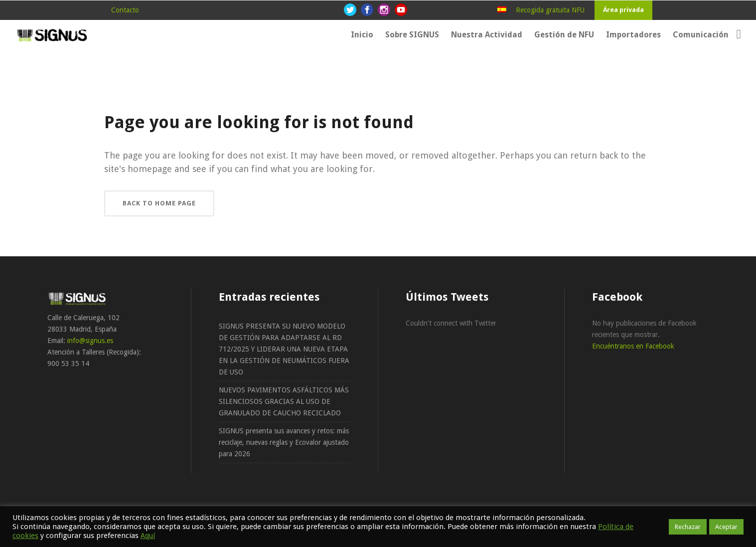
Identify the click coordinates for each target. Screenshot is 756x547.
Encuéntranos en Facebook (633, 346)
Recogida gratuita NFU (550, 10)
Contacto (125, 10)
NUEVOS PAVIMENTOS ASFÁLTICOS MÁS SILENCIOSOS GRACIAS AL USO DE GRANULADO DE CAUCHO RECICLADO (284, 401)
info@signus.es (90, 341)
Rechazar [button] (688, 527)
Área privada (623, 10)
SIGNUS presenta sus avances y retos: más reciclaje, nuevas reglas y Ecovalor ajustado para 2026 (284, 442)
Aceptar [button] (726, 527)
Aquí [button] (148, 536)
